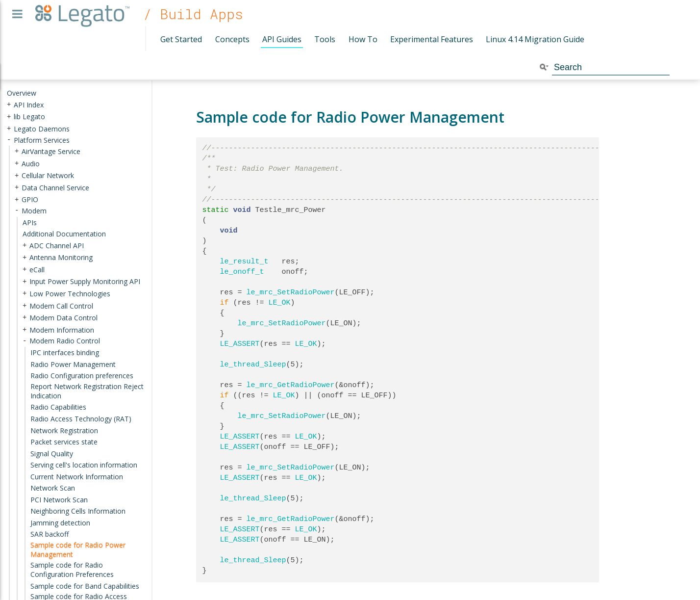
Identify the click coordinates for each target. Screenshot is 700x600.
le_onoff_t (242, 272)
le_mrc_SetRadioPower (291, 292)
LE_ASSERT (240, 344)
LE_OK (280, 303)
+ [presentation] (9, 104)
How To (363, 39)
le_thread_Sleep (253, 365)
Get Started (181, 39)
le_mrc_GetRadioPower (291, 385)
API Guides (282, 39)
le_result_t (244, 261)
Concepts (232, 39)
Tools (325, 39)
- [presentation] (9, 140)
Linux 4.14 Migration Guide (535, 39)
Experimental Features (432, 39)
